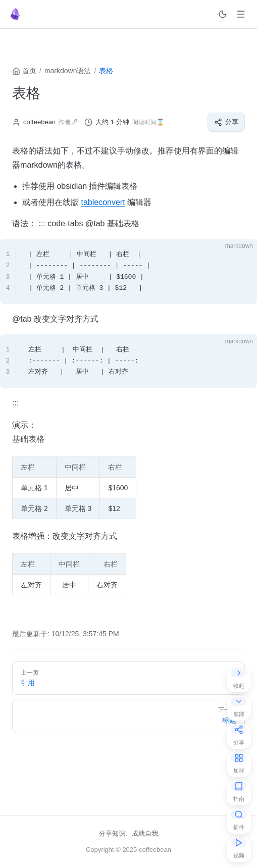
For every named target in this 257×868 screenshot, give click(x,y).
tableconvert (103, 202)
